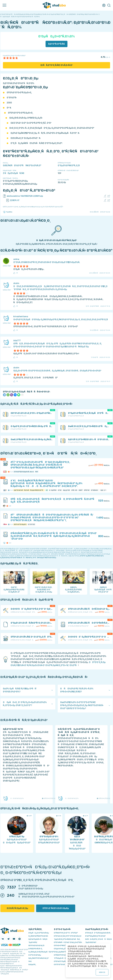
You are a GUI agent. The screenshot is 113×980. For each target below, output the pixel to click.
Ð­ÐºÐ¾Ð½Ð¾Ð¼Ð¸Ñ (37, 945)
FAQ (30, 961)
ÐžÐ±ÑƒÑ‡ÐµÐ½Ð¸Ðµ (17, 908)
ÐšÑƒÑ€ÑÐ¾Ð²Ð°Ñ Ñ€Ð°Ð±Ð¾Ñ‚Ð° (22, 165)
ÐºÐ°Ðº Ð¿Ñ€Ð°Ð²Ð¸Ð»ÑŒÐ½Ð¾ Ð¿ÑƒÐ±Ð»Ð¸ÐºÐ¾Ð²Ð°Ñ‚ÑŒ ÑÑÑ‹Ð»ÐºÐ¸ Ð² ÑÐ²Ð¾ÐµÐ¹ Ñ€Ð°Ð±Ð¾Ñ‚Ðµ (52, 557)
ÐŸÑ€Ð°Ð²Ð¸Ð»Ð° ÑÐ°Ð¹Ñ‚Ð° (66, 933)
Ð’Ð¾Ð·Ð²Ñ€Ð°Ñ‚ (61, 945)
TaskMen (8, 212)
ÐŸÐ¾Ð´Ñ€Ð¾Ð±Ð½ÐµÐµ (56, 908)
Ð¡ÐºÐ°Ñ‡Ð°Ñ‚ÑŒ (57, 44)
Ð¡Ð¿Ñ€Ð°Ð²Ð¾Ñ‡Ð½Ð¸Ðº (39, 958)
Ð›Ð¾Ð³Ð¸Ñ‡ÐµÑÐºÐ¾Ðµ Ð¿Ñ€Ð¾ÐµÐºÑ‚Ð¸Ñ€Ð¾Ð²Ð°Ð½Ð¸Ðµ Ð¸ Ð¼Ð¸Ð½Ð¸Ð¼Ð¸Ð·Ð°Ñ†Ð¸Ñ (61, 320)
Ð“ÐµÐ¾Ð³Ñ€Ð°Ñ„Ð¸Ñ (70, 165)
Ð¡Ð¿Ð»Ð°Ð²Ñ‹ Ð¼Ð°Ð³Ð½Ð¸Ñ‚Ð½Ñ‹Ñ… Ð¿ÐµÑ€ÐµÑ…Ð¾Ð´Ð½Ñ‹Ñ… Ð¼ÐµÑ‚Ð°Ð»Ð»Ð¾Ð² (57, 371)
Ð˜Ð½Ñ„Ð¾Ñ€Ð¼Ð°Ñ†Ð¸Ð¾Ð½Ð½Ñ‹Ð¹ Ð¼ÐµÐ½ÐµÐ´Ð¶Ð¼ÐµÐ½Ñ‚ (47, 262)
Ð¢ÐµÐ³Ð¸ (32, 964)
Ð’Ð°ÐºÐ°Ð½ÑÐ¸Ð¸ (62, 964)
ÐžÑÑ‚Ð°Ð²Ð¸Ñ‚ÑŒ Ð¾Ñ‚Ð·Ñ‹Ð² (57, 65)
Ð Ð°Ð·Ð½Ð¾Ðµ (35, 955)
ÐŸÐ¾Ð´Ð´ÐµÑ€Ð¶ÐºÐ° (63, 961)
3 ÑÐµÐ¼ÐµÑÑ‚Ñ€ (14, 173)
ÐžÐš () (102, 972)
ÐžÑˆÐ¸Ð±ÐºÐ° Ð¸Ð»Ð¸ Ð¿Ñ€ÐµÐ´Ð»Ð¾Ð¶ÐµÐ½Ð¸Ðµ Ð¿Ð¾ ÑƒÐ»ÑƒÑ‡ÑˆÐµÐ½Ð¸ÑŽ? (33, 207)
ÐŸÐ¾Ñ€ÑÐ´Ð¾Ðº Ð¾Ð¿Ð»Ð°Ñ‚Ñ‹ (68, 942)
